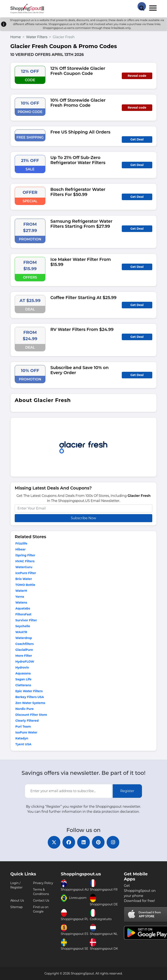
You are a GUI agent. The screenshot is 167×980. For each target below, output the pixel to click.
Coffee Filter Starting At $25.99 (83, 298)
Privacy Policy (43, 883)
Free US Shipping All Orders (80, 132)
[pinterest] (98, 842)
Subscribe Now (83, 518)
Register (127, 791)
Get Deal (137, 139)
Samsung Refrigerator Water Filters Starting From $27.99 (82, 224)
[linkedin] (83, 842)
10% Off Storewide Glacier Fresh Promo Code (78, 103)
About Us (17, 900)
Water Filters (37, 37)
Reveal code (137, 76)
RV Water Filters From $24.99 (82, 329)
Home (16, 37)
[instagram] (113, 842)
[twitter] (54, 842)
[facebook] (69, 842)
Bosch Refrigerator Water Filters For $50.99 (78, 192)
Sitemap (17, 907)
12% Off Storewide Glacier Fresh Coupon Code (78, 71)
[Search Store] (142, 6)
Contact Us (41, 900)
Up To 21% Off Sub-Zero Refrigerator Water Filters (78, 160)
